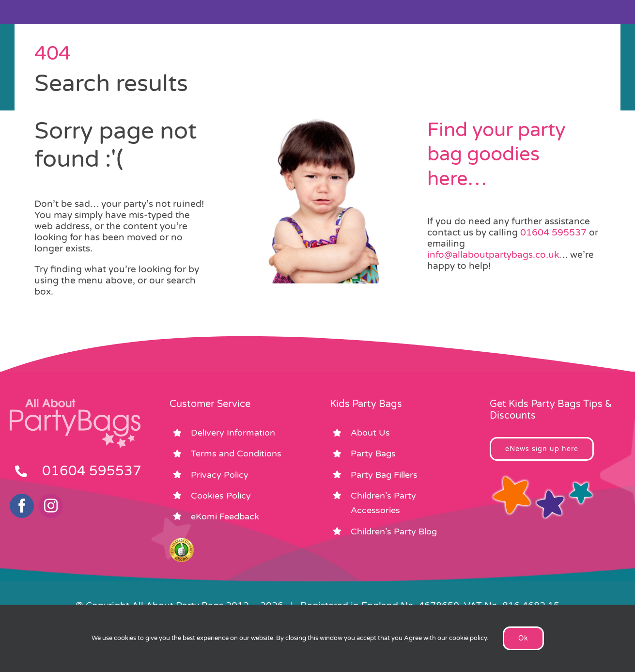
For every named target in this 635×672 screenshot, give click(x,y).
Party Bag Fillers (384, 475)
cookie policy (468, 638)
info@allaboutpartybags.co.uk (493, 255)
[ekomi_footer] (182, 542)
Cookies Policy (221, 496)
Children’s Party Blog (394, 531)
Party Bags (373, 453)
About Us (370, 433)
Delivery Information (233, 433)
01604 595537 (553, 233)
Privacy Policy (220, 475)
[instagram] (51, 506)
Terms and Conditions (236, 453)
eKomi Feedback (225, 516)
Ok (523, 638)
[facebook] (22, 506)
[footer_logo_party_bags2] (75, 403)
